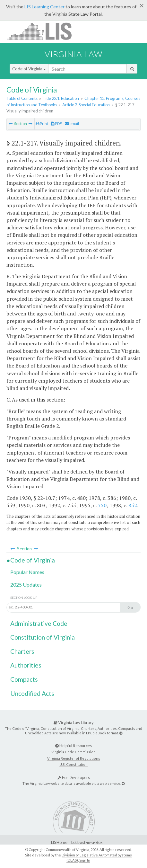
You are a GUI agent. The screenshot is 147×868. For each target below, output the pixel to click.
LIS (43, 31)
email (72, 124)
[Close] (142, 5)
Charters (22, 651)
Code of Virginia (29, 69)
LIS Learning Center (44, 7)
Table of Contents (22, 98)
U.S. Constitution (73, 764)
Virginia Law (73, 54)
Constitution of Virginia (43, 637)
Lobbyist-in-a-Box (87, 842)
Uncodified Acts (32, 693)
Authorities (26, 665)
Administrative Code (39, 623)
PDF (56, 124)
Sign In (85, 860)
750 (102, 505)
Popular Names (27, 572)
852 (133, 505)
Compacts (24, 679)
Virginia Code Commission (73, 752)
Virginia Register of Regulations (74, 758)
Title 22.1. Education (61, 98)
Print (42, 124)
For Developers (74, 777)
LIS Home (59, 842)
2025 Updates (26, 585)
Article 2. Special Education (86, 105)
